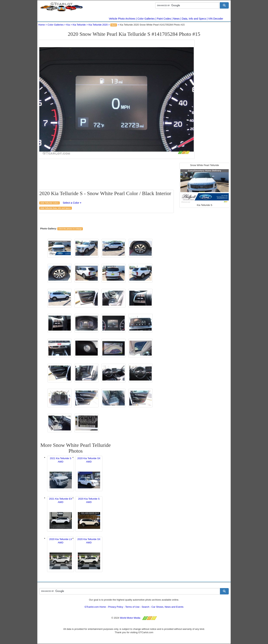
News (176, 19)
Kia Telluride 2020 (98, 25)
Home (42, 25)
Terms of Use (132, 607)
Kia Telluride (79, 25)
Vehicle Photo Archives (122, 19)
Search (145, 607)
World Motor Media (130, 618)
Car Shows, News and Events (167, 607)
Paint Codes (164, 19)
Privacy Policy (116, 607)
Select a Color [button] (72, 203)
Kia (68, 25)
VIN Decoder (216, 19)
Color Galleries (146, 19)
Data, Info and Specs (194, 19)
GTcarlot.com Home (95, 607)
